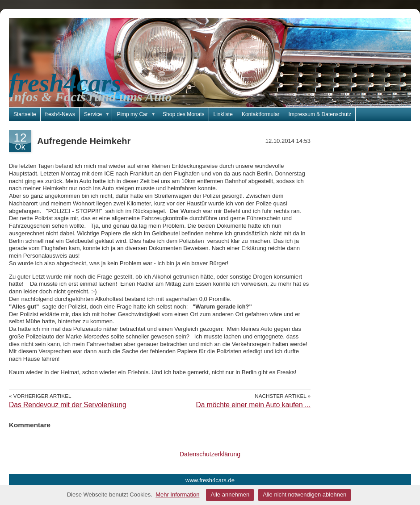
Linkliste (223, 114)
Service (98, 114)
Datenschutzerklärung (210, 454)
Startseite (25, 114)
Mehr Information (177, 495)
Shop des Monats (183, 114)
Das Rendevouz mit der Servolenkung (68, 405)
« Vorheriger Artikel (40, 396)
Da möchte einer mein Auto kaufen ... (253, 405)
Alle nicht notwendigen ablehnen (304, 495)
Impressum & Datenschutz (320, 114)
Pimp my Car (137, 114)
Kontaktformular (261, 114)
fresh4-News (60, 114)
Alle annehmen (230, 495)
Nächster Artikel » (283, 396)
